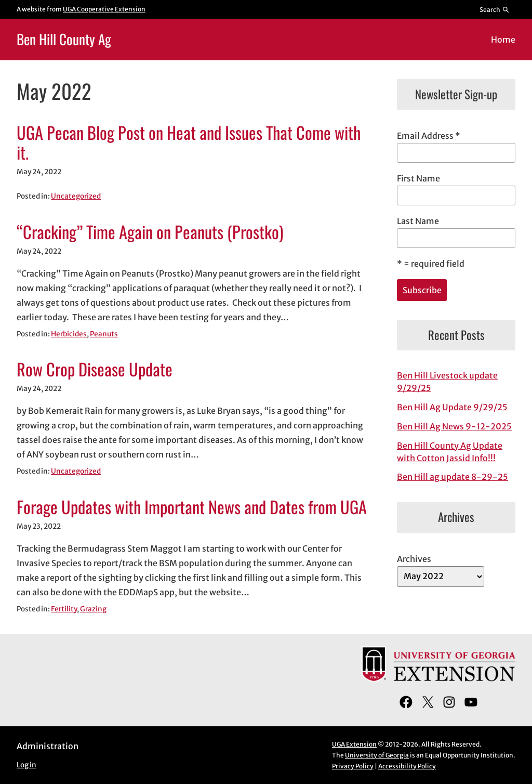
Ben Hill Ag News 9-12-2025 (454, 426)
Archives (414, 559)
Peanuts (104, 334)
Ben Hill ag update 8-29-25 (453, 477)
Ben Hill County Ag (64, 39)
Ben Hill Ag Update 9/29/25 (452, 407)
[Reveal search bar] (495, 9)
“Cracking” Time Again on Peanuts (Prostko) (150, 232)
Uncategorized (76, 196)
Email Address (429, 136)
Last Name (418, 221)
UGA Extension (354, 744)
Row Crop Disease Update (95, 369)
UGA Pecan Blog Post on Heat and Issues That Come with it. (189, 142)
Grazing (93, 609)
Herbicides (69, 334)
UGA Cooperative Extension (104, 9)
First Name (418, 178)
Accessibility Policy (407, 766)
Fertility (64, 609)
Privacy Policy (353, 766)
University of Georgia (377, 755)
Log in (26, 765)
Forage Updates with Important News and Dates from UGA (192, 507)
